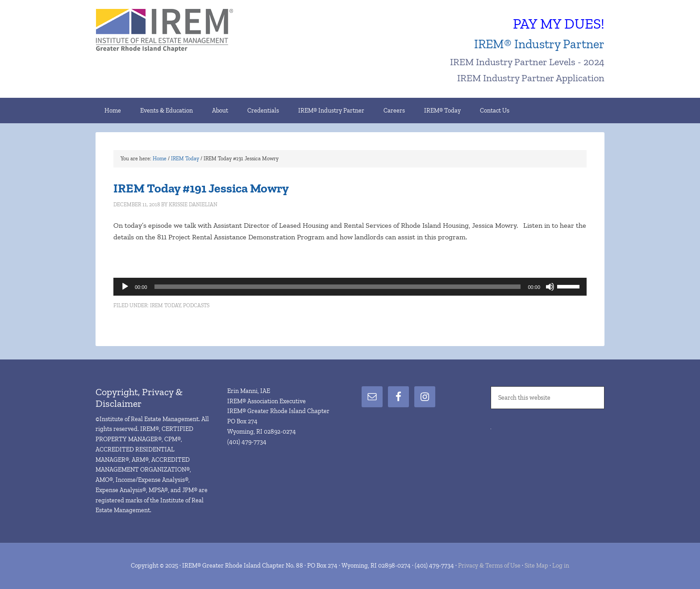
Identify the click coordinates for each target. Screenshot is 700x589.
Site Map (536, 566)
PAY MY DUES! (559, 24)
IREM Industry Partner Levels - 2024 (527, 62)
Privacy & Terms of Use (489, 566)
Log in (561, 566)
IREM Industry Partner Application (531, 78)
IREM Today (165, 305)
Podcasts (196, 305)
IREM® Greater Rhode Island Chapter (171, 31)
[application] (350, 287)
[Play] (125, 287)
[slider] (338, 287)
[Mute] (550, 287)
